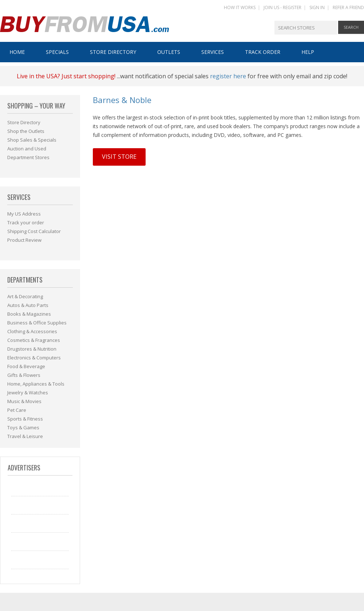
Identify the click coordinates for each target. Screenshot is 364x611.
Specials (57, 52)
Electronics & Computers (34, 358)
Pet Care (17, 410)
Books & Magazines (29, 314)
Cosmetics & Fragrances (34, 340)
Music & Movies (24, 401)
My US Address (24, 214)
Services (213, 52)
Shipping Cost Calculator (34, 231)
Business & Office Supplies (37, 323)
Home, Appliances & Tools (36, 384)
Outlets (169, 52)
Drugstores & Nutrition (32, 349)
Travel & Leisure (25, 436)
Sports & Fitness (25, 419)
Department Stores (28, 157)
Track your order (26, 222)
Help (308, 52)
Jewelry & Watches (28, 393)
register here (228, 76)
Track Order (263, 52)
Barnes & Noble (122, 100)
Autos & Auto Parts (28, 305)
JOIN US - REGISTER (282, 7)
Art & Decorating (25, 296)
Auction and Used (27, 149)
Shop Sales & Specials (32, 140)
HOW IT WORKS (240, 7)
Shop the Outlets (26, 131)
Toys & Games (23, 427)
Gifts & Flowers (24, 375)
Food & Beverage (26, 366)
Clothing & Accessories (32, 331)
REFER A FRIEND (348, 7)
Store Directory (113, 52)
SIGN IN (317, 7)
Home (17, 52)
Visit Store (119, 157)
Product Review (24, 240)
